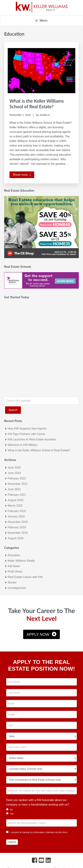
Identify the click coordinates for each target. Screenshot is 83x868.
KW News (14, 566)
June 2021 (14, 489)
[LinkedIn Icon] (48, 861)
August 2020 (16, 500)
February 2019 (17, 527)
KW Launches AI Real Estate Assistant (32, 439)
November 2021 (18, 484)
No (9, 810)
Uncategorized (17, 588)
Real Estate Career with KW (25, 577)
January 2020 (16, 516)
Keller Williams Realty (21, 561)
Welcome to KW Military (23, 445)
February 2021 (17, 495)
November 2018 (18, 533)
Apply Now (38, 634)
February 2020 (17, 511)
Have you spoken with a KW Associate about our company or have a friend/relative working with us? (38, 802)
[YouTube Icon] (41, 861)
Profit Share (15, 572)
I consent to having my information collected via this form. (37, 832)
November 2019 (18, 522)
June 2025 (14, 468)
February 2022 (17, 478)
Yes (10, 814)
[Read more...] (24, 175)
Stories (12, 582)
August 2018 (16, 538)
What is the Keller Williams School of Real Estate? (37, 104)
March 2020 (15, 506)
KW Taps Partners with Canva (26, 434)
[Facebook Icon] (35, 861)
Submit (12, 842)
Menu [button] (43, 21)
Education (14, 555)
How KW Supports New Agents (27, 429)
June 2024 (14, 473)
